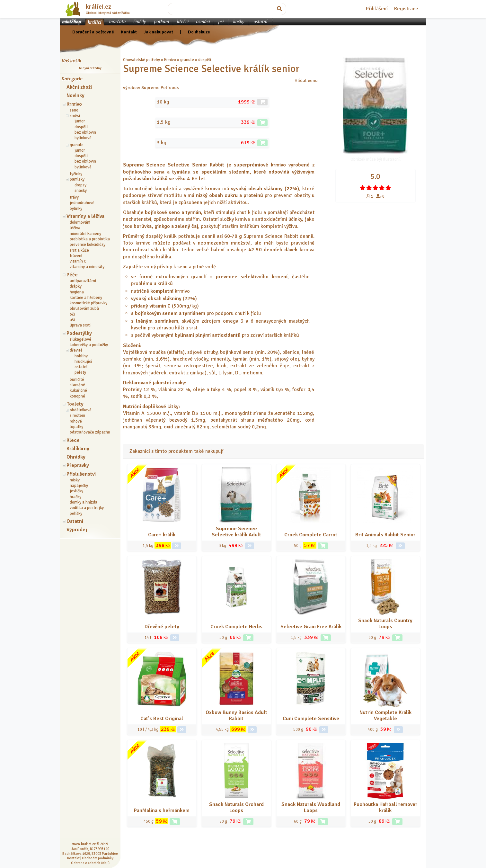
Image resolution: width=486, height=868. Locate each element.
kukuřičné (78, 390)
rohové (76, 421)
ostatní (81, 367)
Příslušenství (81, 474)
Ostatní (75, 521)
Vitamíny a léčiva (85, 216)
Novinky (75, 95)
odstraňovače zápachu (90, 432)
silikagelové (80, 339)
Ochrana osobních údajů (90, 863)
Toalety (75, 404)
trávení (76, 256)
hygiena (77, 292)
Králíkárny (78, 449)
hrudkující (83, 362)
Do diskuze (199, 32)
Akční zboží (79, 87)
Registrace (406, 9)
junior (80, 121)
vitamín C (78, 261)
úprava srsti (80, 325)
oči (72, 314)
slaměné (77, 385)
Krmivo (74, 104)
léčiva (75, 228)
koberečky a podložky (89, 345)
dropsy (80, 185)
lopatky (76, 427)
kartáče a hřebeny (86, 298)
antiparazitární (83, 281)
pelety (80, 372)
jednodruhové (82, 203)
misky (75, 480)
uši (72, 320)
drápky (76, 286)
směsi (75, 116)
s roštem (77, 416)
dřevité (76, 350)
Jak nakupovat (158, 32)
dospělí (81, 127)
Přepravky (78, 465)
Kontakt (129, 32)
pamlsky (77, 179)
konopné (77, 396)
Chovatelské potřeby (141, 60)
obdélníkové (81, 410)
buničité (77, 380)
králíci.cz (98, 7)
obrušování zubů (84, 309)
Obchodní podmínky (98, 858)
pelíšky (76, 514)
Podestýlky (79, 333)
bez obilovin (85, 132)
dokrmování (80, 222)
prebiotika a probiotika (90, 239)
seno (74, 110)
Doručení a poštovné (93, 32)
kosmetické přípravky (88, 303)
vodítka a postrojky (87, 508)
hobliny (81, 356)
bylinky (76, 209)
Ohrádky (76, 457)
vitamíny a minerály (87, 267)
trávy (74, 197)
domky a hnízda (84, 502)
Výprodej (77, 530)
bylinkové (83, 138)
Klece (73, 440)
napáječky (79, 486)
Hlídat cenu (306, 80)
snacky (81, 191)
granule (77, 145)
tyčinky (76, 174)
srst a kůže (79, 250)
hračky (75, 497)
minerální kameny (85, 234)
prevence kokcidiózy (88, 245)
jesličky (76, 491)
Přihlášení (377, 9)
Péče (72, 275)
